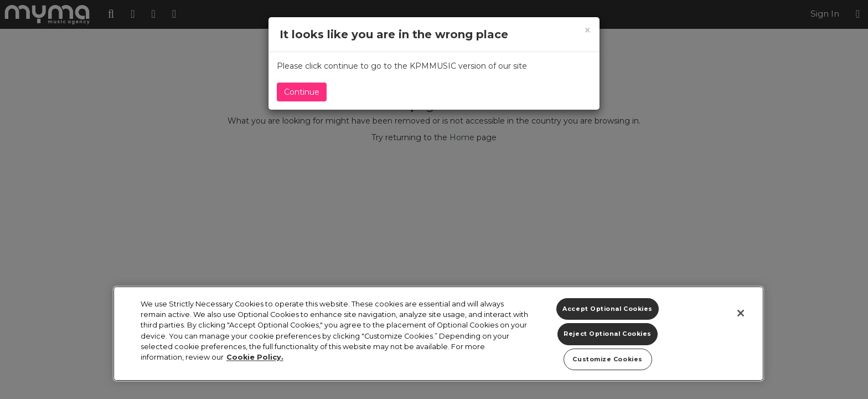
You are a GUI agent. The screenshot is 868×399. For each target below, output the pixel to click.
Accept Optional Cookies (607, 309)
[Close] (741, 313)
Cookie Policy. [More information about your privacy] (255, 357)
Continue (302, 92)
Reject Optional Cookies (607, 334)
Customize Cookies (607, 359)
